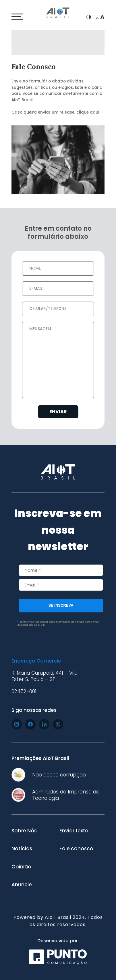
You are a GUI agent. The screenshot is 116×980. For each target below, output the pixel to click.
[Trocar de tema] (89, 17)
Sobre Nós (24, 831)
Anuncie (22, 885)
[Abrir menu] (17, 17)
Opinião (21, 867)
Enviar (58, 412)
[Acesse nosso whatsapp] (58, 724)
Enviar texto (74, 831)
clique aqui (88, 112)
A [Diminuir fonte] (97, 18)
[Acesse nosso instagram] (17, 724)
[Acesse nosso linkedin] (44, 724)
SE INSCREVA (61, 605)
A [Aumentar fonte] (102, 17)
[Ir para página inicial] (58, 14)
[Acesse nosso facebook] (30, 724)
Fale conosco (76, 849)
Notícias (22, 849)
